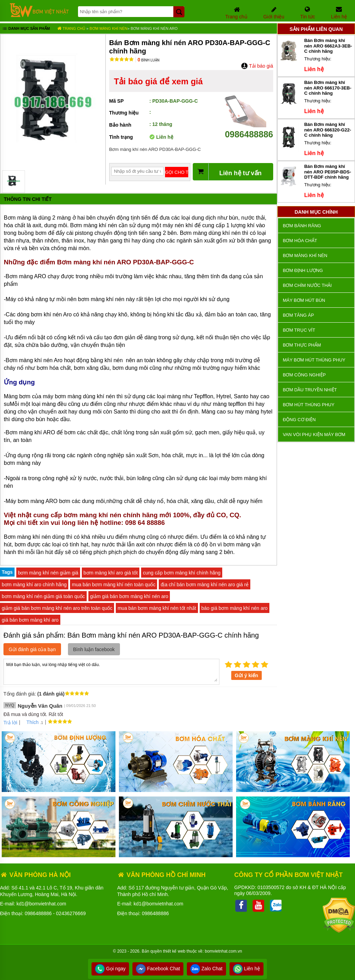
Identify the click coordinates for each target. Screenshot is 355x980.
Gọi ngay (110, 969)
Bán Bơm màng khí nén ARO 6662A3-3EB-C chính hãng (328, 46)
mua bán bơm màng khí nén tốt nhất (157, 608)
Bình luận (149, 60)
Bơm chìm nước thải (307, 285)
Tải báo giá (257, 66)
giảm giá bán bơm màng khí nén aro (129, 596)
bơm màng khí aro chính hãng (34, 585)
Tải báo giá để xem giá (158, 81)
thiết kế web (174, 951)
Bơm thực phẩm (302, 345)
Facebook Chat (158, 969)
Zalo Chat (206, 969)
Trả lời (10, 723)
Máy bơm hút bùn (304, 300)
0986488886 (249, 129)
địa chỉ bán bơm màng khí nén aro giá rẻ (205, 585)
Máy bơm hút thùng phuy (314, 360)
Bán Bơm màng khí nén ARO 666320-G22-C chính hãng (327, 130)
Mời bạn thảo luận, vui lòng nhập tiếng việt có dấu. (111, 671)
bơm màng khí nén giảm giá (48, 573)
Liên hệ (246, 969)
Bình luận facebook (94, 649)
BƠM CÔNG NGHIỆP (304, 375)
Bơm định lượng (303, 270)
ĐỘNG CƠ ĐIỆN (299, 420)
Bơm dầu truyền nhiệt (310, 390)
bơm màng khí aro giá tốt (111, 573)
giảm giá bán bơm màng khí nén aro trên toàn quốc (57, 608)
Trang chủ (71, 28)
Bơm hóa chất (300, 241)
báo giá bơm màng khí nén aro (235, 608)
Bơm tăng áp (298, 315)
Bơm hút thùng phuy (309, 405)
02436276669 (71, 913)
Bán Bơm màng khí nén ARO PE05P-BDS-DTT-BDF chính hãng (327, 172)
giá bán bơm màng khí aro (30, 620)
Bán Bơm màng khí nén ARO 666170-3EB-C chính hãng (328, 88)
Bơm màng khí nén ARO (154, 28)
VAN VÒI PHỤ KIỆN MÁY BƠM (314, 434)
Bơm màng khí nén (108, 28)
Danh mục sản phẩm (26, 29)
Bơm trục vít (299, 330)
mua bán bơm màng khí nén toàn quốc (114, 585)
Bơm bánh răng (302, 226)
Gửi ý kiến (246, 675)
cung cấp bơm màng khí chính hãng (182, 573)
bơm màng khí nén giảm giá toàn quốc (43, 596)
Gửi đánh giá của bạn (32, 649)
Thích (30, 722)
